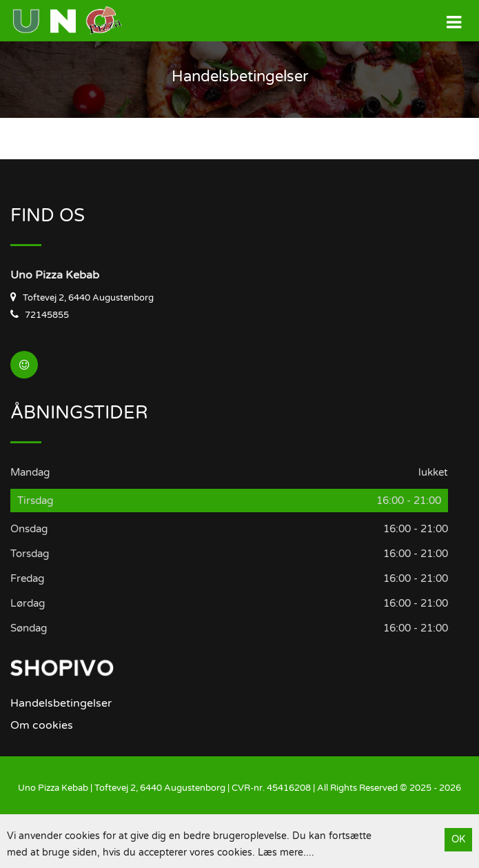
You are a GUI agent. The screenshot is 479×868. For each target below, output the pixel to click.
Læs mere (281, 852)
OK (458, 839)
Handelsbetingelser (61, 703)
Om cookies (42, 725)
